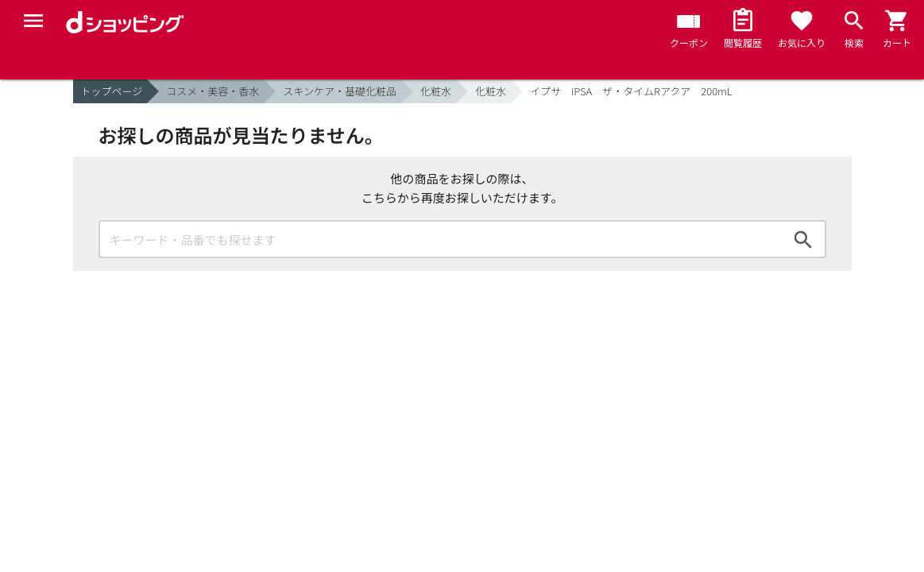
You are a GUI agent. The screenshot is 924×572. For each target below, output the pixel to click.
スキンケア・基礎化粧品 (340, 91)
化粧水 (436, 91)
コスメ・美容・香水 (213, 91)
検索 (803, 239)
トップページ (112, 91)
